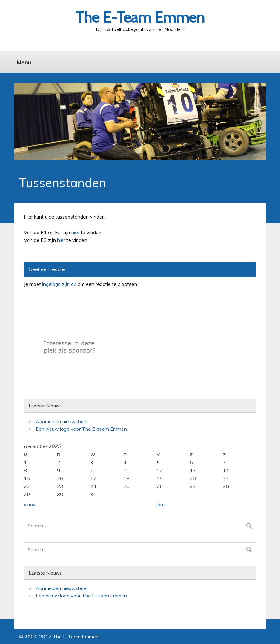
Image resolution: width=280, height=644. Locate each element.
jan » (162, 504)
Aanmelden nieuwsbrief (62, 421)
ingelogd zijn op (59, 284)
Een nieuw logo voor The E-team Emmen (81, 429)
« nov (30, 504)
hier (75, 232)
